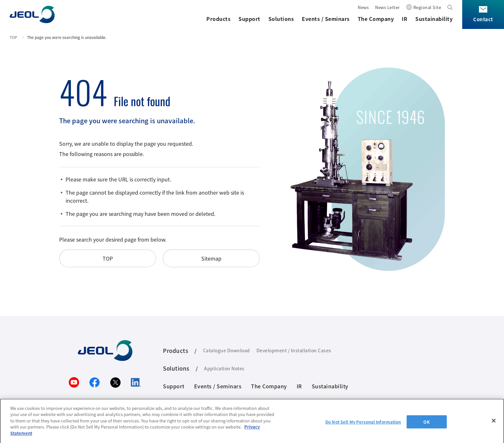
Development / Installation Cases (294, 350)
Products (218, 19)
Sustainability (434, 19)
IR (405, 19)
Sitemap (211, 258)
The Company (376, 19)
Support (249, 19)
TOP (14, 37)
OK (426, 425)
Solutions (281, 19)
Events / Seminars (326, 19)
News (363, 7)
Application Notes (224, 368)
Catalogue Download (227, 350)
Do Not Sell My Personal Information (363, 425)
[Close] (494, 423)
